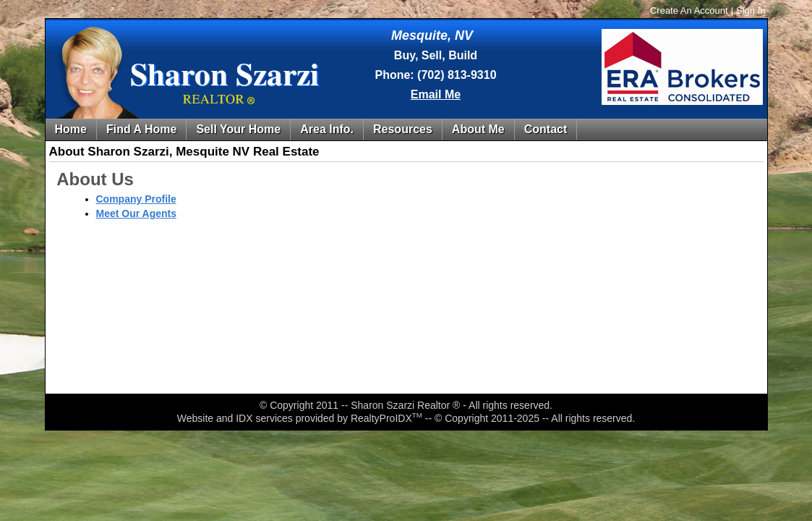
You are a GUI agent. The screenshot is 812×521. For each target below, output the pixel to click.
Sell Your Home (238, 129)
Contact (546, 129)
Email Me (436, 94)
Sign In (751, 10)
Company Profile (136, 199)
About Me (478, 129)
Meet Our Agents (137, 213)
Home (71, 129)
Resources (403, 129)
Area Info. (327, 129)
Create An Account (689, 10)
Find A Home (141, 129)
